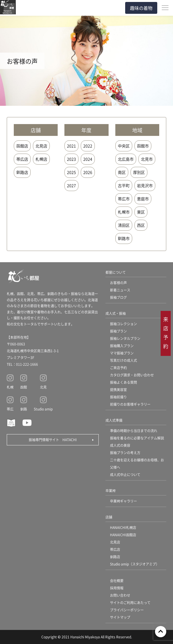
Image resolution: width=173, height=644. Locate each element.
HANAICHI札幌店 (123, 527)
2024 (88, 159)
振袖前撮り (118, 397)
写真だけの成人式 (123, 360)
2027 (71, 185)
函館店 (22, 146)
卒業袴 (111, 491)
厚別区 (139, 172)
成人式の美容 (120, 445)
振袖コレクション (123, 324)
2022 (88, 146)
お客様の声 (118, 283)
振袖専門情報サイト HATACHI (53, 440)
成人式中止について (125, 474)
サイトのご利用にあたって (130, 603)
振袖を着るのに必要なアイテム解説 (137, 438)
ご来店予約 (118, 368)
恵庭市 (143, 199)
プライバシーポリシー (127, 610)
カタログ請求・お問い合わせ (132, 375)
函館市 (143, 146)
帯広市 (124, 199)
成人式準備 (114, 420)
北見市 (147, 159)
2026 (88, 172)
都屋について (116, 272)
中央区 (124, 146)
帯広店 (22, 159)
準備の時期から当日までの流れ (134, 431)
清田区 (124, 225)
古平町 (124, 185)
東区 (141, 212)
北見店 (41, 146)
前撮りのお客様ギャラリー (130, 404)
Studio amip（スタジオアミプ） (135, 564)
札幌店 (41, 159)
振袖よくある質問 (123, 382)
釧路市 (124, 238)
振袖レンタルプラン (125, 338)
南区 (122, 172)
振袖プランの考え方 (125, 453)
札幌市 (124, 212)
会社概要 (117, 581)
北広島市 (126, 159)
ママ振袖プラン (122, 353)
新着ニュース (120, 290)
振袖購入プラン (122, 346)
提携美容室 (118, 390)
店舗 (109, 517)
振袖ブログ (118, 297)
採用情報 (117, 588)
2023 (71, 159)
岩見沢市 (145, 185)
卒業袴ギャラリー (123, 501)
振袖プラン (118, 331)
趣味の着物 (141, 8)
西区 (141, 225)
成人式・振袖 (116, 313)
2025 (71, 172)
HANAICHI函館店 (123, 535)
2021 (71, 146)
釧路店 (22, 172)
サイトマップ (120, 617)
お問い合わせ (120, 595)
